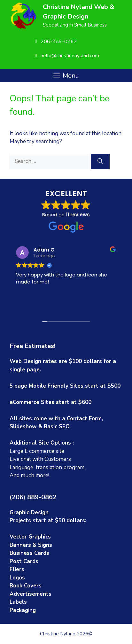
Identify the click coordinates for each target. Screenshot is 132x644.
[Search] (100, 161)
